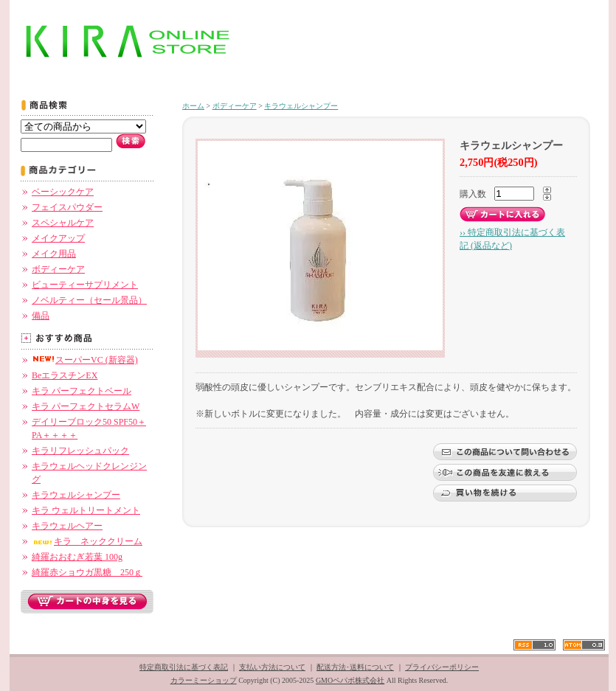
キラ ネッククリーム (87, 541)
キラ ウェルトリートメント (86, 510)
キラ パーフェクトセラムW (86, 406)
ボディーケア (58, 269)
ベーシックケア (63, 192)
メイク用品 (54, 254)
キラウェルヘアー (67, 526)
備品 (41, 316)
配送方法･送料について (355, 667)
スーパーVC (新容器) (85, 360)
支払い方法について (272, 667)
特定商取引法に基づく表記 (184, 667)
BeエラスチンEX (65, 375)
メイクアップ (58, 238)
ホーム (193, 106)
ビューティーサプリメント (85, 285)
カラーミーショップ (204, 680)
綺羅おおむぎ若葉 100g (77, 557)
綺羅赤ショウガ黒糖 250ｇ (87, 572)
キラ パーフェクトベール (82, 391)
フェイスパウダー (67, 207)
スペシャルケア (63, 223)
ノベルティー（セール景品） (89, 300)
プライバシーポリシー (442, 667)
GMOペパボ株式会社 (350, 680)
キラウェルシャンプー (76, 495)
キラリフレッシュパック (80, 451)
